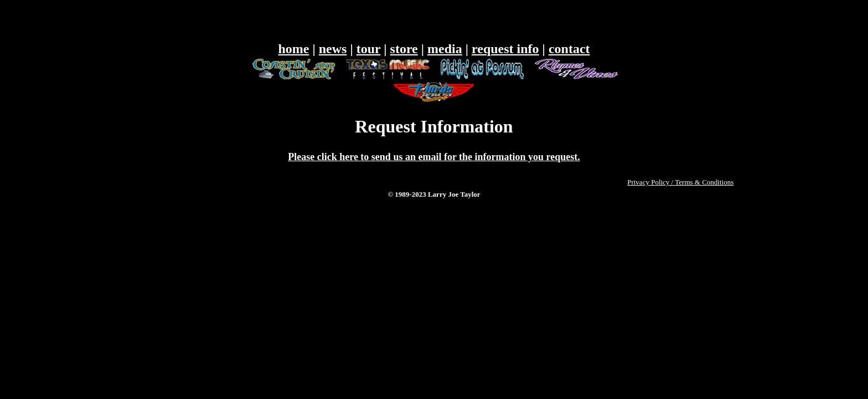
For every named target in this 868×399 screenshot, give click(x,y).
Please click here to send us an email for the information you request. (434, 157)
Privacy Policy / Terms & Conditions (680, 182)
